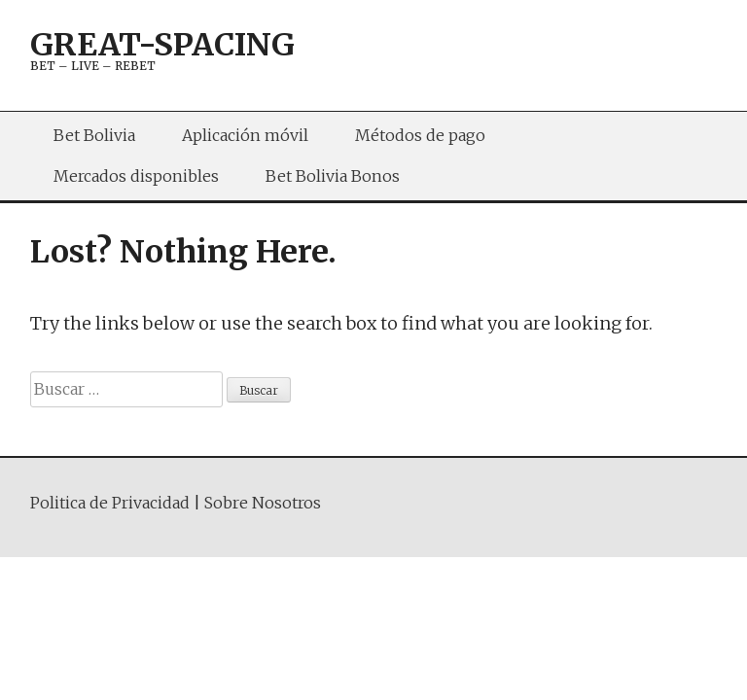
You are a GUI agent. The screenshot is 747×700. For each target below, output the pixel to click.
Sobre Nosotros (263, 503)
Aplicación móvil (245, 135)
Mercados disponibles (136, 176)
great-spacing (162, 45)
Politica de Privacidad (110, 503)
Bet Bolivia (94, 135)
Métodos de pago (420, 135)
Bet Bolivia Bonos (333, 176)
